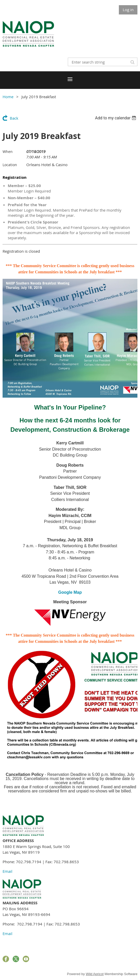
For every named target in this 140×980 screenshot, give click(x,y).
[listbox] (116, 118)
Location (10, 165)
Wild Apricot (95, 974)
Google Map (70, 592)
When (8, 152)
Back (14, 118)
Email (7, 871)
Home (8, 97)
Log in (128, 10)
